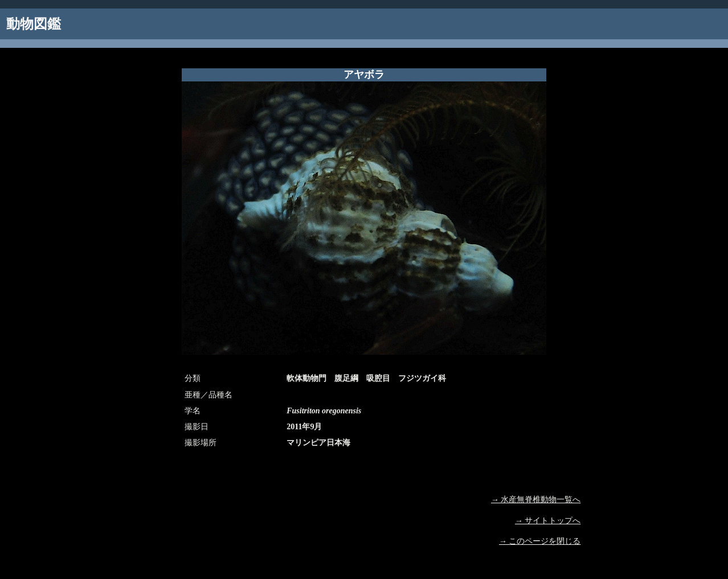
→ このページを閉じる (540, 541)
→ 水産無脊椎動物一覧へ (536, 500)
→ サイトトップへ (548, 521)
